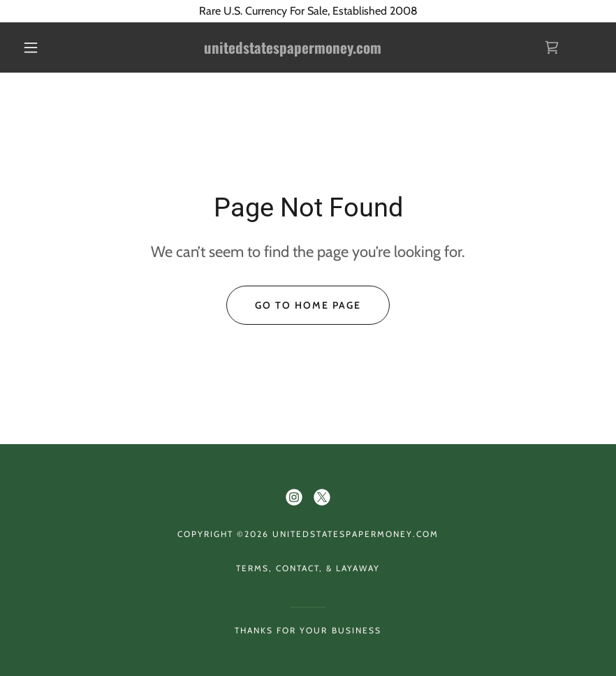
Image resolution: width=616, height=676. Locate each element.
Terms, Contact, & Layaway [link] (308, 568)
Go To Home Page (308, 305)
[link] (293, 50)
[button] (31, 47)
